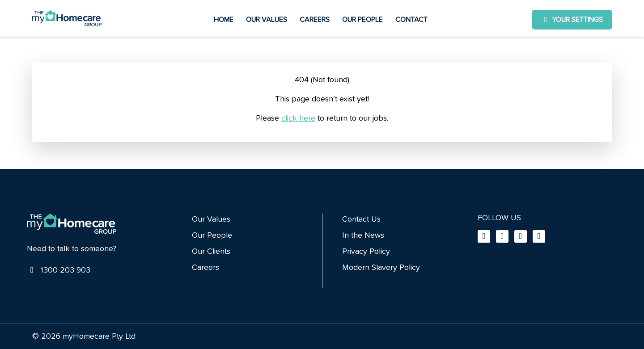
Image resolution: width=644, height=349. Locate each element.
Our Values (267, 20)
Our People (362, 20)
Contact (411, 20)
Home (224, 20)
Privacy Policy (366, 252)
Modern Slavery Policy (381, 268)
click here (298, 118)
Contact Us (361, 219)
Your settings (572, 20)
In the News (363, 235)
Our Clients (211, 252)
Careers (315, 20)
